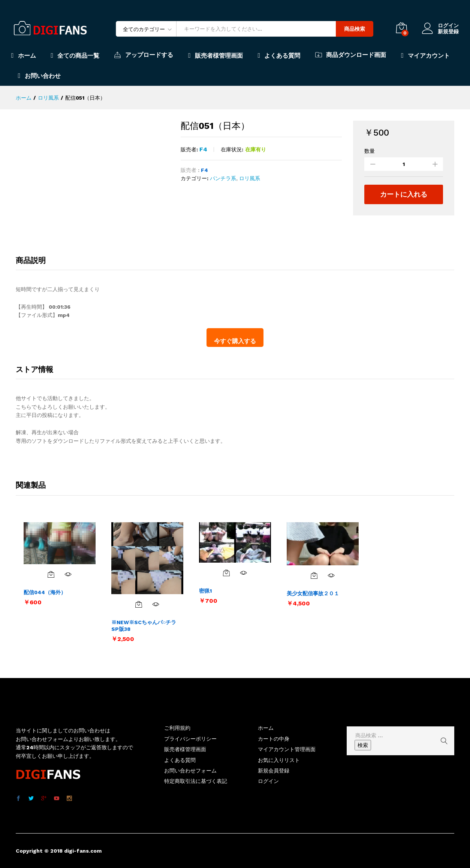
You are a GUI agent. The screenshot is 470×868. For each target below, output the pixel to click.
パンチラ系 (223, 178)
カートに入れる (404, 194)
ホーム (24, 55)
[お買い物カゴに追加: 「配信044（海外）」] (51, 574)
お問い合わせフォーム (190, 771)
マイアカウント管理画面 (287, 749)
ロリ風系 (250, 178)
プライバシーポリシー (190, 739)
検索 (363, 745)
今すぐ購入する (235, 341)
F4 (203, 149)
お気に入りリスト (279, 760)
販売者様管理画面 (216, 55)
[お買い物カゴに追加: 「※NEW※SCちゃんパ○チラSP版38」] (139, 604)
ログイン (440, 26)
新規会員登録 (274, 771)
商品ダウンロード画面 (351, 55)
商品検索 (355, 29)
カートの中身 (274, 739)
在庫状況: (232, 149)
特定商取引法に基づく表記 (196, 781)
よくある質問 (279, 55)
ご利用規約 (177, 728)
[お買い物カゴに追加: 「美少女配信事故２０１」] (314, 575)
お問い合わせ (39, 76)
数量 (370, 151)
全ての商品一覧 (75, 55)
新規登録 (448, 31)
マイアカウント (425, 55)
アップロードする (144, 55)
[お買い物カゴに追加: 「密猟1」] (226, 573)
